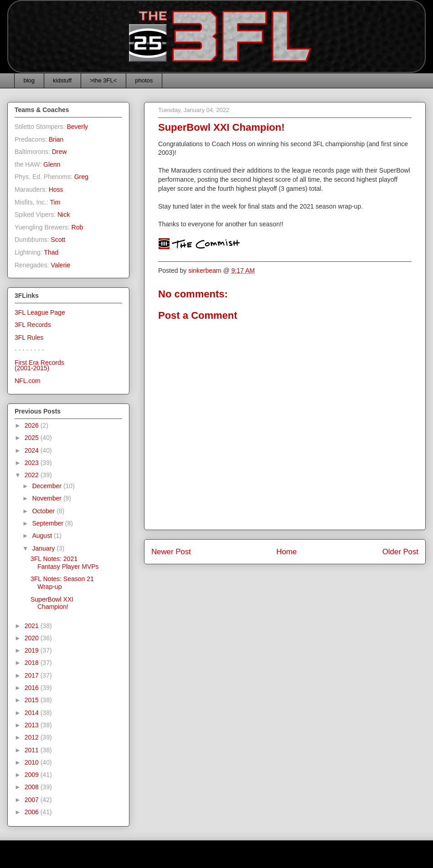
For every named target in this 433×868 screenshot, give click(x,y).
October (44, 511)
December (47, 486)
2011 (33, 750)
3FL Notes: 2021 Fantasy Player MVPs (65, 563)
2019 (33, 650)
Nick (64, 214)
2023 (33, 463)
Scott (58, 240)
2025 (33, 438)
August (43, 536)
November (47, 498)
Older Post (400, 552)
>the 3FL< (103, 80)
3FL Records (33, 325)
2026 (33, 425)
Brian (56, 139)
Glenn (52, 164)
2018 (33, 663)
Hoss (56, 189)
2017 (33, 675)
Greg (81, 177)
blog (29, 80)
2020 (33, 638)
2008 (33, 787)
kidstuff (62, 80)
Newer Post (171, 552)
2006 (33, 812)
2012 (33, 737)
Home (286, 552)
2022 (33, 475)
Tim (55, 202)
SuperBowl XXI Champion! (52, 603)
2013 (33, 725)
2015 (33, 700)
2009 (33, 775)
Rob (77, 227)
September (48, 523)
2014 (33, 713)
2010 (33, 762)
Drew (59, 152)
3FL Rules (29, 337)
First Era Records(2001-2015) (39, 365)
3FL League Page (40, 312)
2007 (33, 800)
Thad (51, 252)
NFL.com (28, 381)
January (44, 548)
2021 (33, 626)
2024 (33, 450)
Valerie (60, 265)
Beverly (77, 127)
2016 (33, 688)
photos (144, 80)
